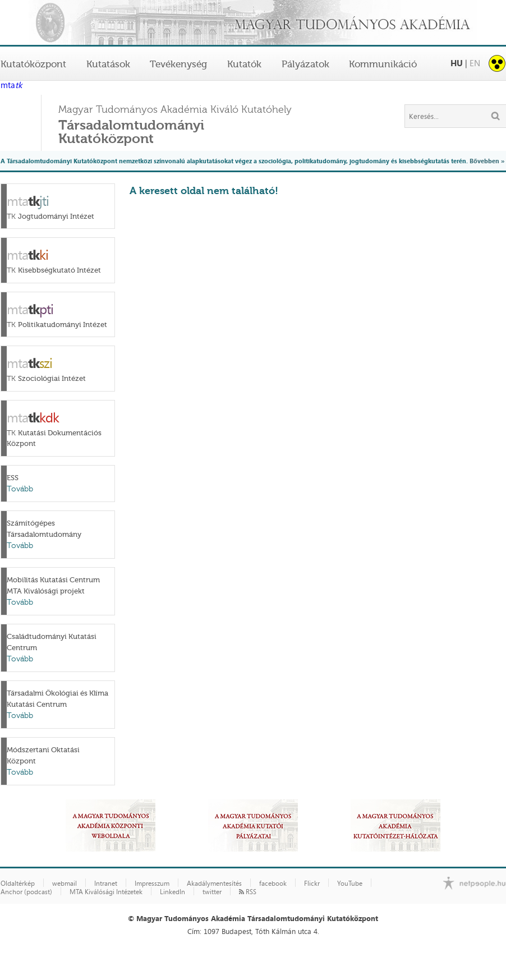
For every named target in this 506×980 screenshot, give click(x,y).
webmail (65, 884)
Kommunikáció (383, 64)
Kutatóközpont (33, 64)
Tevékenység (178, 64)
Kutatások (108, 64)
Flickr (312, 884)
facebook (273, 884)
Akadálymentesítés (214, 884)
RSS (248, 892)
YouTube (350, 884)
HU (457, 63)
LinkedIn (173, 892)
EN (475, 63)
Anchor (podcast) (26, 892)
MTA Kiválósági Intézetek (106, 892)
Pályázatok (305, 64)
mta (11, 86)
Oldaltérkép (18, 884)
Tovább (20, 489)
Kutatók (244, 64)
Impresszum (152, 884)
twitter (212, 892)
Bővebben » (487, 161)
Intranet (106, 884)
